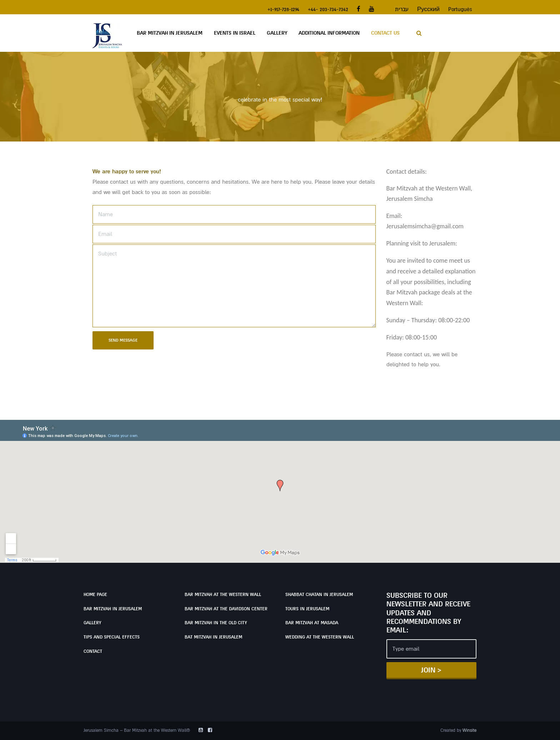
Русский (428, 9)
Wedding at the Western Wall (320, 637)
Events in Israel (235, 33)
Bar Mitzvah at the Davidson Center (226, 609)
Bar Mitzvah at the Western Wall (223, 595)
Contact (93, 651)
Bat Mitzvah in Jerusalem (213, 637)
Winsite (469, 731)
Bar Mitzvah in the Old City (216, 623)
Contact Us (385, 33)
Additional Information (329, 33)
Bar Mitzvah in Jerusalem (170, 33)
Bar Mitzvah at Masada (312, 623)
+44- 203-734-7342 (328, 9)
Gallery (277, 33)
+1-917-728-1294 (283, 9)
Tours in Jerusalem (307, 609)
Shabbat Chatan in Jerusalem (319, 595)
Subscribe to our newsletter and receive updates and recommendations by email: (428, 613)
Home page (95, 595)
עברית (402, 9)
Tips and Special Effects (112, 637)
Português (460, 9)
